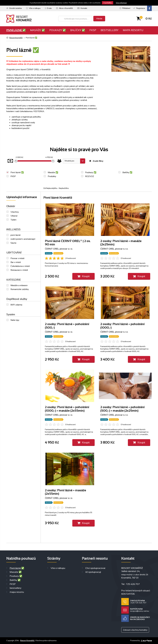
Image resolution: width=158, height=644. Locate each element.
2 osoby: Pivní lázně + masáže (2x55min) (65, 492)
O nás (48, 8)
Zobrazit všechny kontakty (135, 630)
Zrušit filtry (98, 161)
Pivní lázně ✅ (16, 30)
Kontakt (82, 8)
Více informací (121, 3)
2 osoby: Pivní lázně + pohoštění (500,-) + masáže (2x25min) (122, 409)
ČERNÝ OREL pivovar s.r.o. (59, 249)
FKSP (93, 30)
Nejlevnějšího (52, 188)
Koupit (83, 276)
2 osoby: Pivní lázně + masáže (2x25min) (121, 243)
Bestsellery (58, 253)
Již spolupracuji (93, 572)
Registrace (139, 8)
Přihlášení (125, 8)
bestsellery (110, 30)
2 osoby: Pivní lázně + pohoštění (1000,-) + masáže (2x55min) (67, 409)
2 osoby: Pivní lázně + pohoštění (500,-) (67, 326)
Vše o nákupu (33, 8)
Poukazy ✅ (58, 30)
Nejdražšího (64, 188)
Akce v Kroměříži (64, 8)
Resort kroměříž (16, 38)
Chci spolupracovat (95, 568)
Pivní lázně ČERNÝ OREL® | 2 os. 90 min (68, 243)
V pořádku (108, 3)
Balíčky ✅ (78, 30)
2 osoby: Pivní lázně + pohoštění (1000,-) (122, 326)
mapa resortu (133, 30)
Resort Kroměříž (27, 640)
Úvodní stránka (14, 8)
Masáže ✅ (38, 30)
